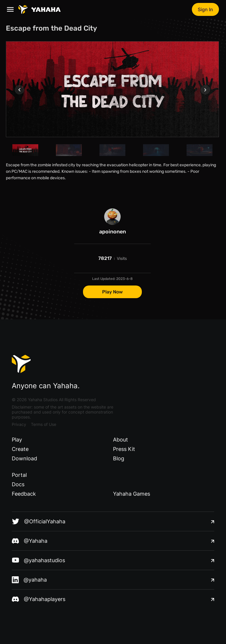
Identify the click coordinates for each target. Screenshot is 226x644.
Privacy (19, 424)
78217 (105, 258)
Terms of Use (44, 424)
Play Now (112, 292)
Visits (122, 259)
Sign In (205, 9)
